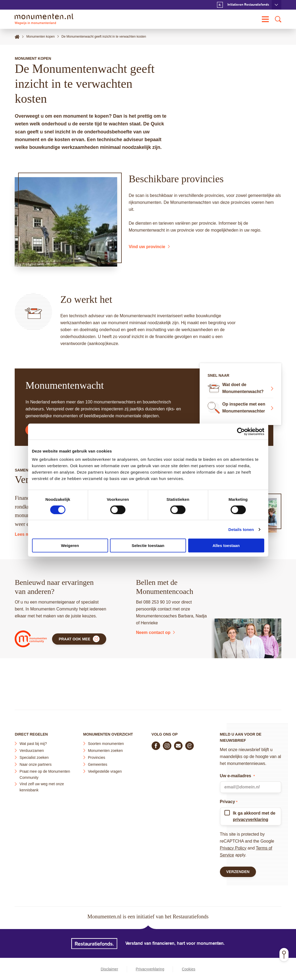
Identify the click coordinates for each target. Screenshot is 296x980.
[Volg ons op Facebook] (156, 743)
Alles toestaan (226, 545)
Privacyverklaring (150, 969)
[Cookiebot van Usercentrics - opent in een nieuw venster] (241, 431)
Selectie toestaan (148, 545)
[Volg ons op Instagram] (167, 743)
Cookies (189, 969)
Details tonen (241, 529)
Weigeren (70, 545)
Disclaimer (109, 969)
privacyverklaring (251, 817)
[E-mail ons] (178, 743)
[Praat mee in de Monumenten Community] (190, 743)
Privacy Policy (233, 846)
